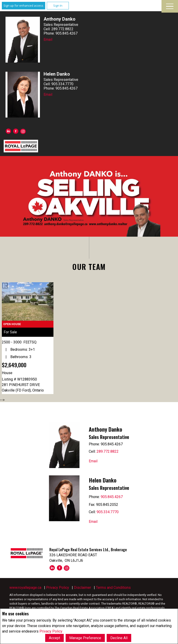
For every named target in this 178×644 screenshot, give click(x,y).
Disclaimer (82, 588)
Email (48, 40)
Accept (54, 638)
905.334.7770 (108, 512)
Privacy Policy (51, 631)
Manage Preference (85, 638)
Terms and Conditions (113, 588)
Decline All (119, 638)
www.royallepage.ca (25, 588)
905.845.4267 (112, 497)
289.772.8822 (108, 451)
